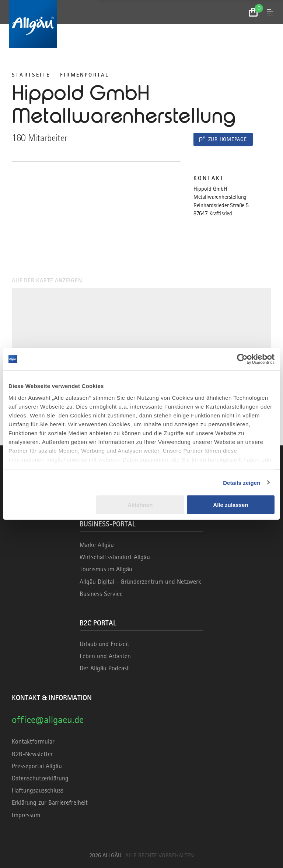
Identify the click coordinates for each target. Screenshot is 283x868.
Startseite (31, 75)
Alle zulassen (230, 505)
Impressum (26, 815)
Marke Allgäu (97, 545)
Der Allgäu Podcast (104, 668)
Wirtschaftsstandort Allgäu (115, 557)
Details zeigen (242, 482)
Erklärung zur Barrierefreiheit (50, 802)
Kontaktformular (33, 741)
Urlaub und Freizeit (104, 644)
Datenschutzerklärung (40, 778)
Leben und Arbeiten (105, 656)
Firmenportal (85, 75)
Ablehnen (140, 505)
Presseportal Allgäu (37, 766)
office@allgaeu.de (48, 719)
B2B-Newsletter (32, 754)
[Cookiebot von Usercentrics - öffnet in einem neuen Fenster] (242, 359)
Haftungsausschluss (38, 790)
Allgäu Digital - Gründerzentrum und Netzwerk (140, 582)
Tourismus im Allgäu (106, 569)
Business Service (101, 594)
